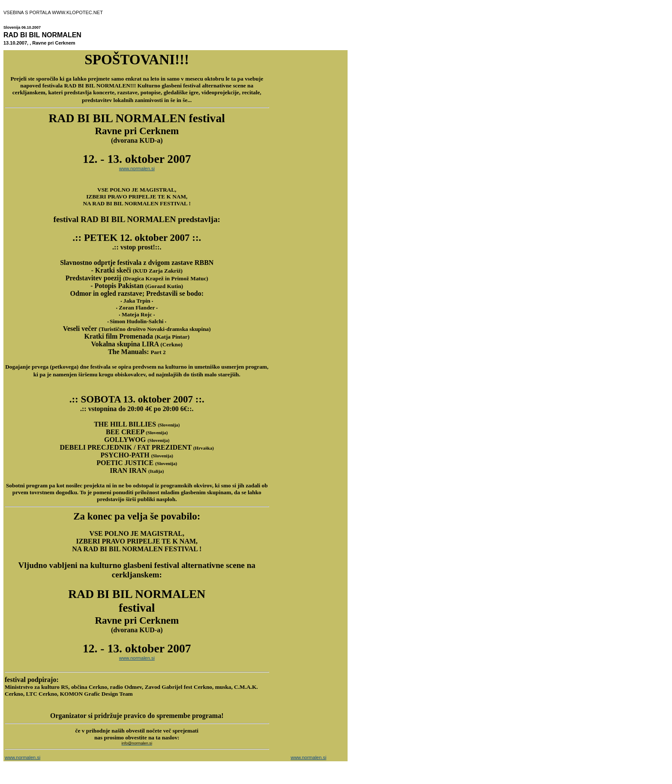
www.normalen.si (137, 168)
